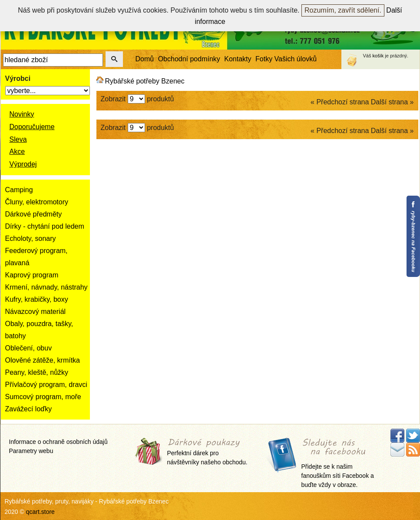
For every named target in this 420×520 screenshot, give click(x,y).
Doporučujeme (32, 127)
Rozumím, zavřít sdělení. (343, 10)
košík (378, 56)
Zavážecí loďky (29, 409)
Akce (17, 152)
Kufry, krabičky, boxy (37, 299)
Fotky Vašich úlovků (286, 59)
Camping (19, 190)
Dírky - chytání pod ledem (45, 226)
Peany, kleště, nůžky (37, 372)
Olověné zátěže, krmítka (43, 360)
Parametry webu (31, 451)
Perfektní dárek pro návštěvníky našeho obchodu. (207, 452)
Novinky (22, 114)
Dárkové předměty (34, 214)
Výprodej (23, 164)
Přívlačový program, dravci (46, 385)
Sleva (18, 139)
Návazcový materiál (36, 312)
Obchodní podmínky (189, 59)
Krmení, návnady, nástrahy (46, 287)
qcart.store (40, 512)
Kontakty (238, 59)
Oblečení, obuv (29, 348)
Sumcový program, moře (43, 397)
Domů (145, 59)
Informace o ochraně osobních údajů (58, 442)
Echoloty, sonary (31, 238)
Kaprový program (32, 275)
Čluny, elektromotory (37, 202)
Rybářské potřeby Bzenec (145, 81)
